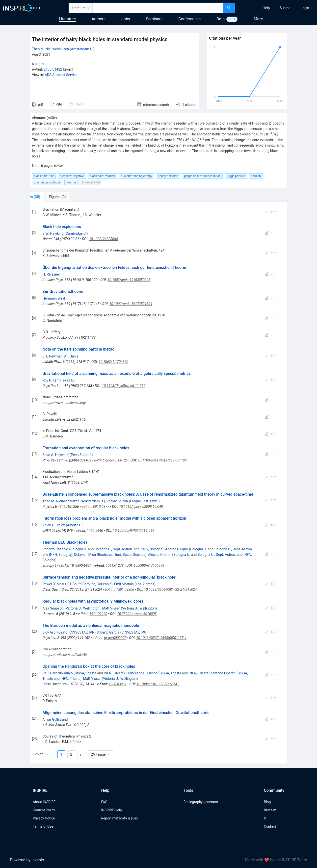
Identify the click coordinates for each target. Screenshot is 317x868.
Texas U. (67, 380)
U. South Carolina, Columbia (90, 584)
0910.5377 (101, 507)
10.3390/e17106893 (149, 565)
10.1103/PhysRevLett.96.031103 (162, 460)
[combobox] (158, 8)
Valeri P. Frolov (54, 525)
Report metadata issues (119, 818)
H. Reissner (51, 274)
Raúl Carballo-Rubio (57, 673)
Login (305, 8)
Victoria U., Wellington (82, 608)
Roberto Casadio (55, 549)
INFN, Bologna (151, 549)
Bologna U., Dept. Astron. (114, 549)
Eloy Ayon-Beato (55, 632)
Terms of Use (43, 826)
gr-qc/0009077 (115, 638)
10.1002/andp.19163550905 (129, 280)
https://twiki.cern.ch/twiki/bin (67, 655)
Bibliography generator (201, 802)
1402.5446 (95, 531)
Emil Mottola (124, 584)
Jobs (126, 19)
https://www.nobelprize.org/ (66, 403)
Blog (267, 802)
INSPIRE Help (111, 810)
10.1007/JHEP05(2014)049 (133, 531)
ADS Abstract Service (61, 75)
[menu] (277, 8)
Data (221, 19)
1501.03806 (125, 589)
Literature (67, 19)
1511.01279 (115, 565)
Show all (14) (91, 182)
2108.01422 (53, 69)
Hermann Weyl (54, 298)
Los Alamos (145, 584)
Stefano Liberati (223, 673)
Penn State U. (81, 455)
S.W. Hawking (53, 233)
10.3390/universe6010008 (137, 614)
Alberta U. (75, 525)
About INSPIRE (44, 802)
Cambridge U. (76, 233)
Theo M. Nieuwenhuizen (50, 49)
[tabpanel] (158, 483)
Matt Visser (111, 608)
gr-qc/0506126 (117, 460)
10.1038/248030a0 (104, 239)
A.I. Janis (71, 356)
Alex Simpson (53, 608)
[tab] (46, 197)
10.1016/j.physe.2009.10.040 (141, 507)
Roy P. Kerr (51, 380)
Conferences (189, 19)
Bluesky (270, 810)
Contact (270, 826)
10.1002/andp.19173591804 (131, 304)
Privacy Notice (44, 818)
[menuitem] (266, 8)
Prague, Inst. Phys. (144, 501)
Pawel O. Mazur (54, 584)
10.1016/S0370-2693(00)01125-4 (161, 638)
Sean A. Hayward (55, 455)
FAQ (104, 802)
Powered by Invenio (27, 860)
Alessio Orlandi (160, 555)
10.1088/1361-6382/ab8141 (158, 684)
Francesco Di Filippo (142, 673)
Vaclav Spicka (117, 501)
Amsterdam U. (82, 49)
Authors (99, 19)
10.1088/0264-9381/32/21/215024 (171, 589)
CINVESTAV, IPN (82, 632)
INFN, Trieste (114, 673)
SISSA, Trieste (85, 673)
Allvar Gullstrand (55, 719)
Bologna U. (79, 549)
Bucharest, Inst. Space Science (122, 555)
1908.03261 (117, 684)
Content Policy (44, 810)
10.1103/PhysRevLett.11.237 (124, 386)
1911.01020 (98, 614)
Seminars (154, 19)
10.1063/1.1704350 (113, 362)
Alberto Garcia (108, 632)
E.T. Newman (52, 356)
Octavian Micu (85, 555)
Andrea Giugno (177, 549)
